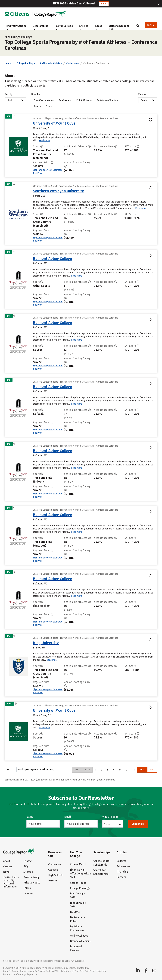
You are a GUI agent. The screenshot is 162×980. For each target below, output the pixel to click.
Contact (28, 861)
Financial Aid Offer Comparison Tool (81, 874)
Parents (53, 881)
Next (142, 770)
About (99, 27)
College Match (78, 864)
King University (46, 643)
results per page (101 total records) (30, 770)
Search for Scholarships (101, 872)
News (6, 872)
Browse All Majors (80, 941)
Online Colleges (79, 936)
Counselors (55, 864)
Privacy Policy (31, 877)
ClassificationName (44, 100)
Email (68, 817)
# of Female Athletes (51, 63)
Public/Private (84, 100)
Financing (122, 872)
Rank (10, 100)
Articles (84, 27)
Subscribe (138, 824)
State (49, 106)
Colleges (53, 870)
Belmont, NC (40, 263)
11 (133, 770)
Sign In (151, 25)
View (104, 4)
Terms (27, 888)
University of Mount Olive (54, 123)
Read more (44, 140)
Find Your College (16, 27)
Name (30, 817)
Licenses (28, 893)
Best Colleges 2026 (78, 895)
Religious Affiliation (107, 100)
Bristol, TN (39, 648)
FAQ (26, 866)
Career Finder (78, 883)
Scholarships (41, 27)
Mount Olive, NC (42, 128)
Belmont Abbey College (53, 259)
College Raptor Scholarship (102, 863)
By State (75, 912)
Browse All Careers (76, 948)
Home (8, 63)
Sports (37, 106)
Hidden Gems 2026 (78, 905)
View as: (143, 94)
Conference (73, 63)
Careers (8, 866)
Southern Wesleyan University (58, 191)
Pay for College (64, 27)
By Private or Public (78, 919)
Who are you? (110, 817)
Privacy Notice (32, 883)
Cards (144, 100)
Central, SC (39, 196)
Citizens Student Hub (119, 27)
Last (152, 770)
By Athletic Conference (77, 928)
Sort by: (9, 94)
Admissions (123, 866)
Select (108, 824)
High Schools (56, 875)
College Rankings (26, 63)
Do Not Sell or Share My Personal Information (11, 882)
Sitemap (28, 872)
